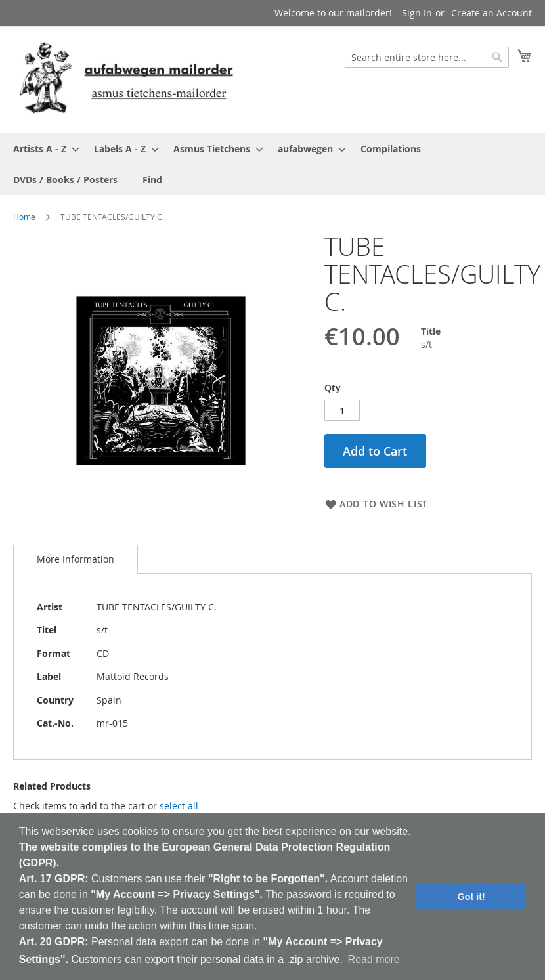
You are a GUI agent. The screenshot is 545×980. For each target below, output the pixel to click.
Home (24, 217)
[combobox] (427, 57)
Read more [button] (374, 959)
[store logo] (126, 79)
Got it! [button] (471, 897)
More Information (76, 559)
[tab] (76, 559)
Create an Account (491, 13)
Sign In (417, 13)
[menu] (272, 164)
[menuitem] (42, 149)
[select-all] (179, 806)
